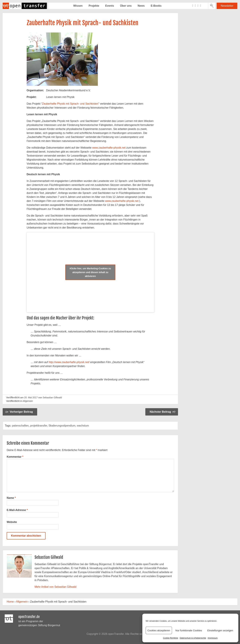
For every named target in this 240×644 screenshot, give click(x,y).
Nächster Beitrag (160, 412)
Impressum (213, 638)
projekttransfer (39, 426)
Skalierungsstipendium (62, 426)
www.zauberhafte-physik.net (109, 148)
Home (10, 602)
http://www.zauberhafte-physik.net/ (69, 362)
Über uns (126, 6)
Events (109, 6)
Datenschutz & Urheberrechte (193, 638)
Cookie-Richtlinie (170, 638)
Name (11, 498)
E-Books (156, 6)
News (141, 6)
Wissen (78, 6)
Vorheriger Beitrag (21, 412)
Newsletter (227, 6)
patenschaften (20, 426)
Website (12, 522)
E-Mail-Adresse (17, 510)
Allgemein (28, 401)
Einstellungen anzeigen (220, 630)
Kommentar (15, 457)
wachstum (83, 426)
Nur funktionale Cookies (189, 630)
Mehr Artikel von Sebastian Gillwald (55, 587)
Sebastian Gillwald (52, 398)
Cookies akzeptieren (159, 630)
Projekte (94, 6)
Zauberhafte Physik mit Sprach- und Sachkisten (70, 104)
